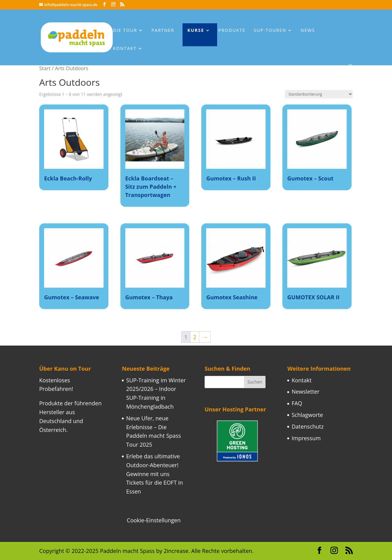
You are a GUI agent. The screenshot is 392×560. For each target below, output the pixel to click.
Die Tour (125, 31)
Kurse (196, 31)
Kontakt (125, 49)
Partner (163, 31)
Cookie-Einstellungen (154, 520)
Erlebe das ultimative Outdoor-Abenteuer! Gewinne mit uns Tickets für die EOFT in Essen (155, 474)
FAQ (297, 403)
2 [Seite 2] (195, 337)
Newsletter (305, 392)
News (308, 31)
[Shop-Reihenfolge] (319, 94)
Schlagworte (307, 415)
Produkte (232, 31)
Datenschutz (308, 426)
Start (45, 68)
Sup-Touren (270, 31)
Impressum (306, 438)
